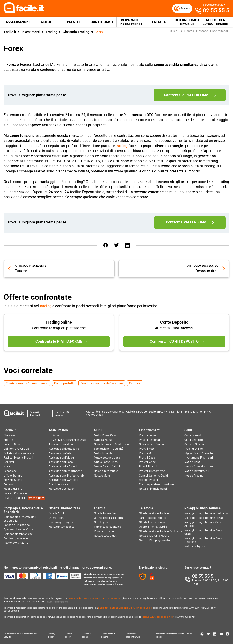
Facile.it (10, 32)
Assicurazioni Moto (61, 444)
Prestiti (74, 22)
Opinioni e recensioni (17, 449)
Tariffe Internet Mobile (153, 518)
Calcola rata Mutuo (106, 471)
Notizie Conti (192, 462)
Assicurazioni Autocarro (64, 449)
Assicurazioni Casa (61, 462)
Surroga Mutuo (103, 440)
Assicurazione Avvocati (63, 480)
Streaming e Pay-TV (61, 522)
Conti (188, 430)
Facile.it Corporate (15, 493)
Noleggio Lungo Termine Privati (204, 518)
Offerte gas (101, 522)
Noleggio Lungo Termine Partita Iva (206, 513)
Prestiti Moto (147, 453)
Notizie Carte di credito (199, 467)
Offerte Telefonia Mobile (154, 513)
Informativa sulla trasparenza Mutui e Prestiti (174, 635)
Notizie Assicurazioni (62, 489)
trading (46, 306)
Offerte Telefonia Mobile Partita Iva (161, 531)
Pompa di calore (104, 531)
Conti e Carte (102, 22)
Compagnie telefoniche (18, 534)
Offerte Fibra (57, 518)
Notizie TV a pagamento (154, 540)
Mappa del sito (13, 489)
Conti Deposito (194, 440)
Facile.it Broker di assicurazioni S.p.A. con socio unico (95, 598)
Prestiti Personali (150, 440)
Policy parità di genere (109, 635)
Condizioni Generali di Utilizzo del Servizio (20, 635)
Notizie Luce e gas (105, 536)
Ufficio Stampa (13, 476)
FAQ (182, 31)
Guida (174, 31)
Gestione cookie (86, 635)
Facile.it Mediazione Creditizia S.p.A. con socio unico (125, 608)
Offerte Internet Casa (64, 508)
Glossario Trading (76, 32)
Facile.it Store (12, 444)
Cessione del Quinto (151, 444)
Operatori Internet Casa (18, 530)
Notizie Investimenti (197, 471)
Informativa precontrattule (133, 635)
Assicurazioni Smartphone (65, 471)
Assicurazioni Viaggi (62, 458)
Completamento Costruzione (112, 444)
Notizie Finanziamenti (153, 489)
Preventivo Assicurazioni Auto (67, 440)
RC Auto (54, 435)
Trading (52, 32)
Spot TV (9, 440)
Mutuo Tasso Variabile (108, 467)
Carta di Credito (194, 444)
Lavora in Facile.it (24, 498)
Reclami (9, 484)
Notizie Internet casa (62, 527)
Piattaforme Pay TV (16, 543)
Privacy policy (51, 635)
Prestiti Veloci (148, 462)
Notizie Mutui (102, 476)
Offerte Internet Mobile (153, 527)
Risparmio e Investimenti (131, 22)
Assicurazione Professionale (66, 476)
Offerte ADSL (57, 513)
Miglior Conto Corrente (199, 453)
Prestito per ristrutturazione (156, 484)
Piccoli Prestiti (148, 467)
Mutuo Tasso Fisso (106, 462)
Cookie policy (68, 635)
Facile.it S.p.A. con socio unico (157, 617)
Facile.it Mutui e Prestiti (18, 458)
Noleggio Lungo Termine (203, 508)
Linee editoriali (219, 31)
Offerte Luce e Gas (105, 513)
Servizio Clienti (13, 480)
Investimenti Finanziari (199, 458)
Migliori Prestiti (148, 480)
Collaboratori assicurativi (19, 453)
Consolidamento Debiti (153, 476)
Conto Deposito (174, 322)
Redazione (10, 471)
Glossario (202, 31)
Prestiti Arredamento (152, 471)
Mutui (46, 22)
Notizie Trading (194, 476)
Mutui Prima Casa (105, 435)
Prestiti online (148, 435)
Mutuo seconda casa (107, 458)
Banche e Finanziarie (17, 525)
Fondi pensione (58, 484)
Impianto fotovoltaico (108, 527)
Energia (159, 22)
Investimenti (31, 32)
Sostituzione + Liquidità (109, 449)
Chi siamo (10, 435)
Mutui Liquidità (103, 453)
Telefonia (146, 508)
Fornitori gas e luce (16, 538)
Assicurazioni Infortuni (63, 467)
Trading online (59, 322)
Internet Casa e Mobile (187, 22)
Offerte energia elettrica (109, 518)
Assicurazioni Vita (60, 453)
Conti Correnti (193, 435)
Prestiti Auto (147, 449)
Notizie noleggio (195, 546)
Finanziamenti (150, 430)
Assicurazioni (18, 22)
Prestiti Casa (147, 458)
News (190, 31)
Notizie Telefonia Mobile (154, 536)
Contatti (9, 462)
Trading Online (194, 449)
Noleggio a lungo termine (215, 22)
